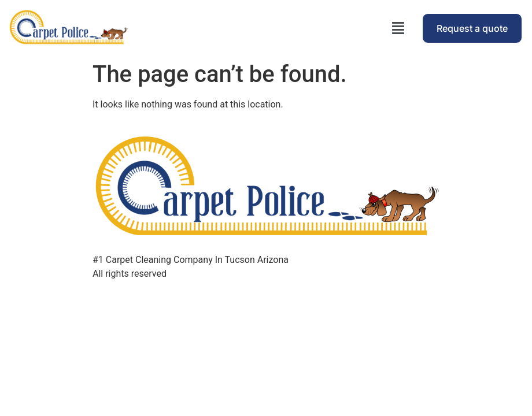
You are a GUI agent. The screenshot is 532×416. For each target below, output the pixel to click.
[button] (398, 28)
